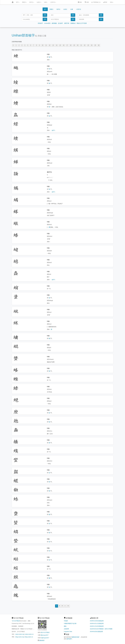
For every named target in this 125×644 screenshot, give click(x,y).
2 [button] (19, 45)
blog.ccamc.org (20, 637)
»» (68, 606)
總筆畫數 (54, 23)
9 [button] (39, 45)
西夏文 (24, 2)
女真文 (39, 2)
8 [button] (36, 45)
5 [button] (28, 45)
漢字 (18, 2)
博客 (105, 2)
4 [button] (25, 45)
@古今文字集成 (45, 632)
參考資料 (69, 639)
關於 (80, 2)
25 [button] (95, 45)
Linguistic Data (68, 632)
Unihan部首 (47, 23)
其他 (112, 2)
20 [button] (78, 45)
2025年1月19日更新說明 (97, 626)
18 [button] (71, 45)
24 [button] (92, 45)
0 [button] (13, 45)
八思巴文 (53, 2)
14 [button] (57, 45)
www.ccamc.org (20, 634)
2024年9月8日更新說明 (96, 632)
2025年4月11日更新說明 (97, 623)
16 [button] (64, 45)
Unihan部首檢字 (23, 35)
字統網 (66, 621)
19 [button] (74, 45)
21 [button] (81, 45)
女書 (46, 2)
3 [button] (22, 45)
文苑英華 (66, 629)
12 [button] (50, 45)
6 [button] (31, 45)
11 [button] (46, 45)
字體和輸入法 (96, 2)
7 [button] (34, 45)
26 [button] (99, 45)
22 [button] (85, 45)
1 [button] (16, 45)
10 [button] (43, 45)
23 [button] (88, 45)
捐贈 (87, 2)
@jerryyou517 (45, 635)
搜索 (45, 15)
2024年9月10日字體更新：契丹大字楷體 (101, 629)
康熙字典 (67, 23)
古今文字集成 (16, 621)
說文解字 (60, 23)
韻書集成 (73, 23)
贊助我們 (42, 640)
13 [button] (53, 45)
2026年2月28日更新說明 (97, 621)
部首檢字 (40, 23)
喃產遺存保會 (75, 637)
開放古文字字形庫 (82, 23)
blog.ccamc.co (29, 637)
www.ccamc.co (29, 634)
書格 (65, 626)
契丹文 (32, 2)
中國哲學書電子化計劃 (70, 623)
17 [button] (67, 45)
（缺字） (53, 130)
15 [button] (60, 45)
